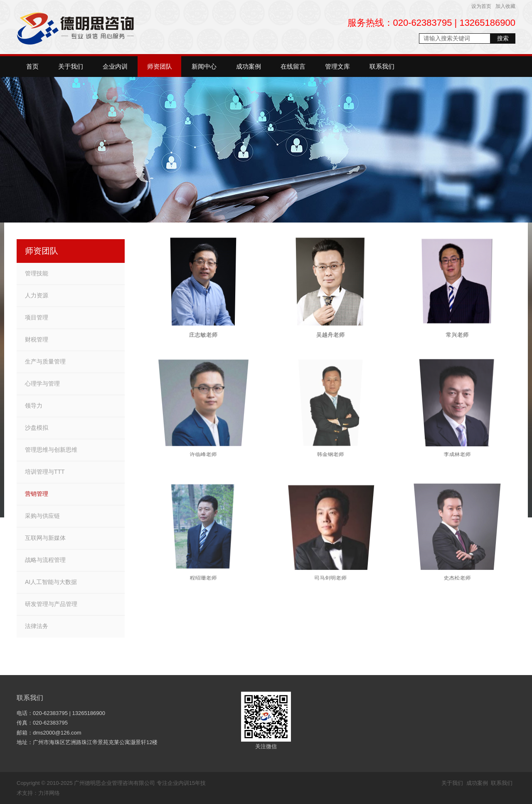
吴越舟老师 (330, 336)
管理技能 (37, 273)
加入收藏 (505, 6)
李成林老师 (458, 440)
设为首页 (481, 6)
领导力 (34, 406)
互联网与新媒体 (45, 538)
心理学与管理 (42, 383)
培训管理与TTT (45, 472)
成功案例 (477, 783)
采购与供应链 (42, 516)
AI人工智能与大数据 (51, 582)
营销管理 (37, 494)
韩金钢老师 (330, 440)
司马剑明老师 (330, 564)
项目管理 (37, 317)
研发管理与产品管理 (51, 604)
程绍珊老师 (204, 564)
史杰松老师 (458, 564)
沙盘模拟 (37, 428)
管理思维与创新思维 (51, 450)
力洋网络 (49, 793)
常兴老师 (457, 336)
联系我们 (30, 698)
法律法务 (37, 626)
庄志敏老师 (203, 336)
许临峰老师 (204, 440)
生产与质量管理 (45, 361)
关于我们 (452, 783)
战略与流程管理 (45, 560)
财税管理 (37, 339)
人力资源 (37, 295)
